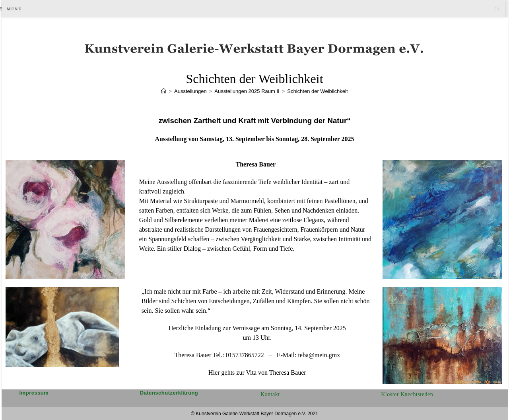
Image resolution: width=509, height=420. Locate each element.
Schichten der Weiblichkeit (317, 91)
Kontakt (270, 394)
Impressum (34, 393)
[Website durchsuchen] (497, 10)
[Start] (164, 91)
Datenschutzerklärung (169, 393)
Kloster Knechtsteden (407, 394)
